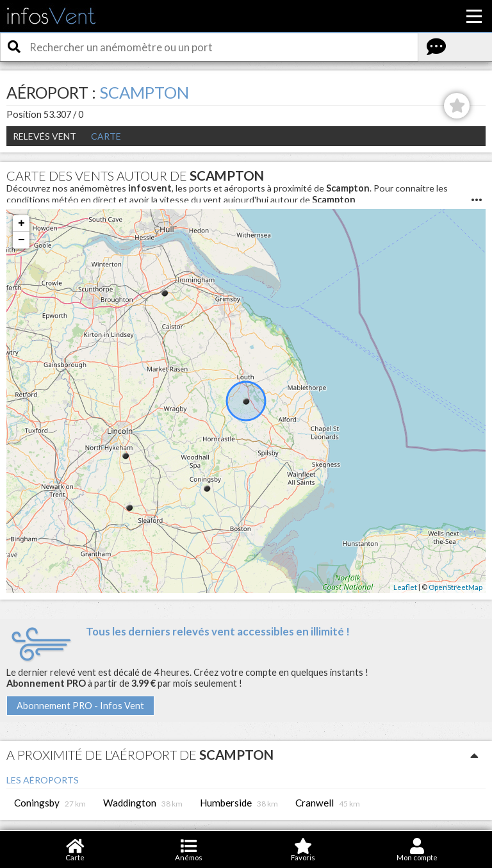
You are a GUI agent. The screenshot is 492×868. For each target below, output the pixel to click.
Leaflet (405, 587)
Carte (106, 136)
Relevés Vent (45, 136)
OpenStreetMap (455, 587)
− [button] (21, 240)
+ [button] (21, 224)
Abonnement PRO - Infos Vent (80, 706)
